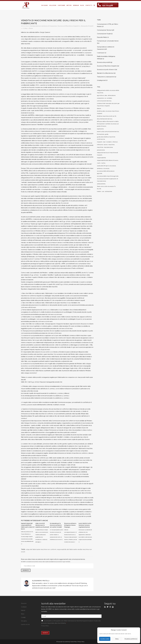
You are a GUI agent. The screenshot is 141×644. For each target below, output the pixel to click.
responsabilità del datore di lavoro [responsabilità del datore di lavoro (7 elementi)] (108, 160)
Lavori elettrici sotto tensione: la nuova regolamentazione (85, 525)
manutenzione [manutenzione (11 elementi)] (108, 147)
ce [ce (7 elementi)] (105, 98)
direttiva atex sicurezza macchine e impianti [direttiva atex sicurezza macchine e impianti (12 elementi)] (108, 112)
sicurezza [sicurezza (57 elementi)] (106, 168)
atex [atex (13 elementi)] (106, 95)
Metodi (23, 610)
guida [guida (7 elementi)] (107, 134)
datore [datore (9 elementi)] (99, 108)
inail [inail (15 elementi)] (104, 142)
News (23, 614)
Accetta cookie (105, 639)
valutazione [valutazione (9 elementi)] (108, 191)
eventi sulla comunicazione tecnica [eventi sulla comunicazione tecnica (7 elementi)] (108, 132)
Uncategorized (101, 80)
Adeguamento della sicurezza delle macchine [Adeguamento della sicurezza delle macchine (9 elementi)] (108, 92)
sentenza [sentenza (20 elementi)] (100, 168)
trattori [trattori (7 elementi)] (99, 191)
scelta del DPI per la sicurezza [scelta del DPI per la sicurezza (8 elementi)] (106, 166)
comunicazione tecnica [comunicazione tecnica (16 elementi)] (104, 101)
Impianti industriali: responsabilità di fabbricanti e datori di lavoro (28, 526)
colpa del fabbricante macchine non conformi (41, 549)
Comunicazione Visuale (104, 34)
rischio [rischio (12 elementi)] (103, 163)
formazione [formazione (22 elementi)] (101, 134)
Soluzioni (24, 603)
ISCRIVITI (45, 633)
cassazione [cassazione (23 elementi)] (100, 98)
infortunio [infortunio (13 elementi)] (100, 145)
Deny (117, 639)
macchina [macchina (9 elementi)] (111, 145)
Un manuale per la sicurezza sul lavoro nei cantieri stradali (56, 525)
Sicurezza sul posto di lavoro (106, 70)
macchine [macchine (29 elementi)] (100, 147)
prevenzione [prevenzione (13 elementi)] (101, 150)
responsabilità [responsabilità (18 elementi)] (101, 158)
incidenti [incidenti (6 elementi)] (109, 142)
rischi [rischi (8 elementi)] (99, 163)
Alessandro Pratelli (87, 26)
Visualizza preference (131, 639)
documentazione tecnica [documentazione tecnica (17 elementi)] (105, 119)
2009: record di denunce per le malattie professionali (42, 525)
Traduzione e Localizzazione (105, 77)
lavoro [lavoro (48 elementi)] (106, 145)
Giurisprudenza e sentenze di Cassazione (44, 26)
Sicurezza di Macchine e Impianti (68, 26)
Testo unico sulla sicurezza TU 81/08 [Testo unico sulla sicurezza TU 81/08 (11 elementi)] (106, 188)
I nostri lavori (101, 53)
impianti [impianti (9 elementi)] (100, 142)
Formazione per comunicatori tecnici (108, 41)
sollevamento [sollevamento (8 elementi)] (101, 184)
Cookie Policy (74, 642)
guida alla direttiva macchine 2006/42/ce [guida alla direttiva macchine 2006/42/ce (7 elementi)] (106, 138)
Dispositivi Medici (102, 37)
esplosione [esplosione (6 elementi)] (100, 129)
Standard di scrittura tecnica (105, 73)
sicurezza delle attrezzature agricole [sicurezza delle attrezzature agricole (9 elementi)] (106, 172)
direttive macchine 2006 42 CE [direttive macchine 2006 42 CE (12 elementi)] (107, 116)
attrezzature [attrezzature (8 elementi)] (112, 95)
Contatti (23, 617)
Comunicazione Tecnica (104, 30)
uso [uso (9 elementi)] (103, 191)
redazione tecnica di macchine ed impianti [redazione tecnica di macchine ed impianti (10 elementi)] (107, 154)
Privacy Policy (45, 626)
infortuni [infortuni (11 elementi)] (115, 142)
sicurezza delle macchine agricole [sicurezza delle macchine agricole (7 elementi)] (108, 176)
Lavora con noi (25, 624)
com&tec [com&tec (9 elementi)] (109, 98)
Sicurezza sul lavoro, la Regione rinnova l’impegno (70, 525)
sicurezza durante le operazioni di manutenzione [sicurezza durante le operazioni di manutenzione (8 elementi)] (108, 180)
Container (24, 607)
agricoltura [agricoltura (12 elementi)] (100, 95)
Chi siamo (24, 621)
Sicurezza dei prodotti (103, 62)
